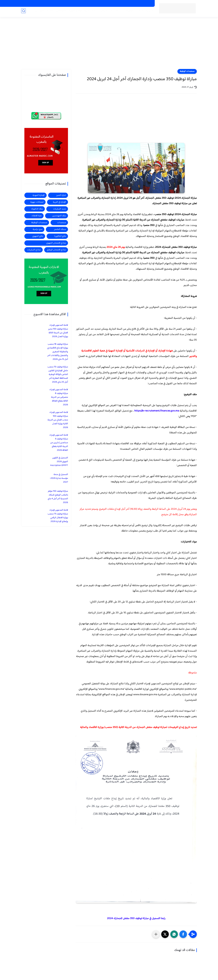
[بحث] (23, 12)
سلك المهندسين (59, 216)
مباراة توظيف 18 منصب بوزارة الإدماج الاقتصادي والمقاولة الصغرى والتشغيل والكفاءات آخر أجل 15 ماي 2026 (58, 352)
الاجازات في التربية (108, 3)
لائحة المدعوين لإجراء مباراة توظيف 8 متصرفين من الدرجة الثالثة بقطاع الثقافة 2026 (59, 397)
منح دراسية (93, 3)
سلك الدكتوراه (37, 209)
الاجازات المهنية (125, 3)
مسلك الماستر (60, 229)
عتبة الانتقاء (37, 216)
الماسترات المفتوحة (143, 3)
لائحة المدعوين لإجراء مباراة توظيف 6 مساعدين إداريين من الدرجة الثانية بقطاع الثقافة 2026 (59, 443)
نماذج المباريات (34, 250)
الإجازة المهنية (39, 195)
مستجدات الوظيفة (133, 12)
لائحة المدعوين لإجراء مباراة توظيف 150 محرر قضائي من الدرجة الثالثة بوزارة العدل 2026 (58, 331)
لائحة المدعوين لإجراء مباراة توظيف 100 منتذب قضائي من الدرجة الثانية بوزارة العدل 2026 (58, 420)
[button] (183, 934)
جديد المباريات (115, 12)
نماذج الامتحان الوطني (56, 250)
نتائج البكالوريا (60, 236)
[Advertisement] (109, 45)
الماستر (48, 12)
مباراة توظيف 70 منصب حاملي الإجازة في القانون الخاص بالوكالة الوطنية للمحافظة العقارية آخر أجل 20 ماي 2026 (58, 374)
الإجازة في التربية (59, 202)
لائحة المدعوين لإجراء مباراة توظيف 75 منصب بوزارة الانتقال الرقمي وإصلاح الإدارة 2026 (58, 516)
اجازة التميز (59, 12)
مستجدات (101, 12)
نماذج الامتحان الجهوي (56, 243)
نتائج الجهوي (38, 236)
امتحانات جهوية (37, 202)
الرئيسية (148, 12)
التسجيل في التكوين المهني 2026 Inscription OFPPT (59, 462)
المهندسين (37, 12)
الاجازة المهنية (74, 12)
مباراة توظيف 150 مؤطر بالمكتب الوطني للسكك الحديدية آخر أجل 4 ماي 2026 (58, 497)
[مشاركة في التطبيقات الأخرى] (156, 934)
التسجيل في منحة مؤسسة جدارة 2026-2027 (59, 478)
